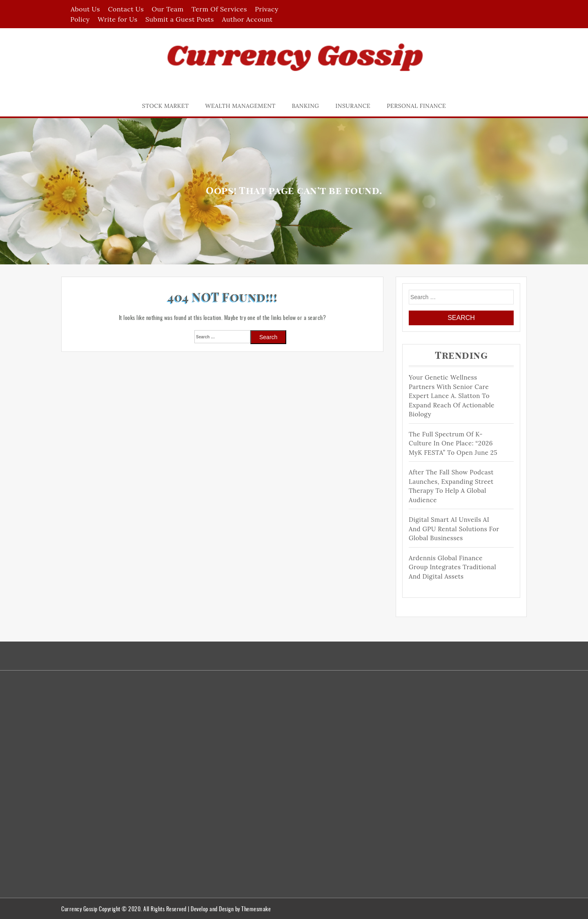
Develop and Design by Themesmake (231, 909)
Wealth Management (241, 106)
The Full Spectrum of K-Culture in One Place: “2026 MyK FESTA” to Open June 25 (453, 443)
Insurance (353, 106)
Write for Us (117, 19)
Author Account (247, 19)
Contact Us (126, 9)
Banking (306, 106)
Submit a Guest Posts (180, 19)
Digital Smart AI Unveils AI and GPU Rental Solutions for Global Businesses (454, 529)
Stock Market (166, 106)
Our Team (168, 9)
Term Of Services (219, 9)
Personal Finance (416, 106)
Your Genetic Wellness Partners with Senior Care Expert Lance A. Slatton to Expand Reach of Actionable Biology (452, 396)
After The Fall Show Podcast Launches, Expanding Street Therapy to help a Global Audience (451, 486)
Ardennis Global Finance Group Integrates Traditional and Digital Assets (452, 567)
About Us (85, 9)
